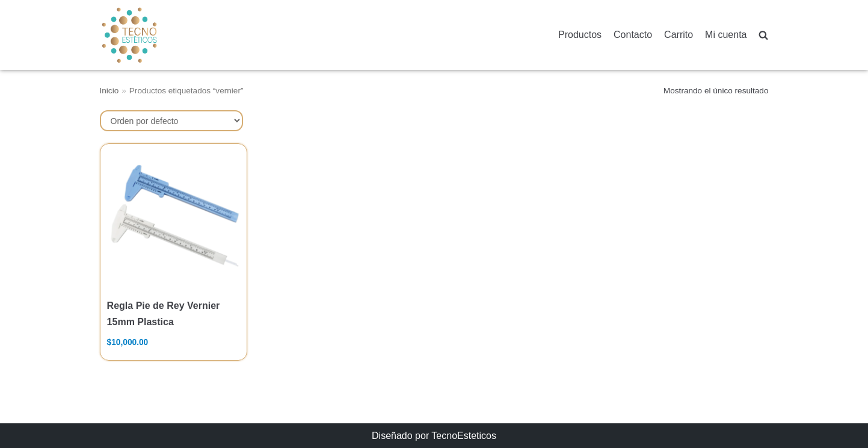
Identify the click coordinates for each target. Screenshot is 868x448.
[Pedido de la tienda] (171, 121)
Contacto (633, 35)
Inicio (109, 91)
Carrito (679, 35)
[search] (763, 35)
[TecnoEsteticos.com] (159, 35)
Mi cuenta (726, 35)
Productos (580, 35)
